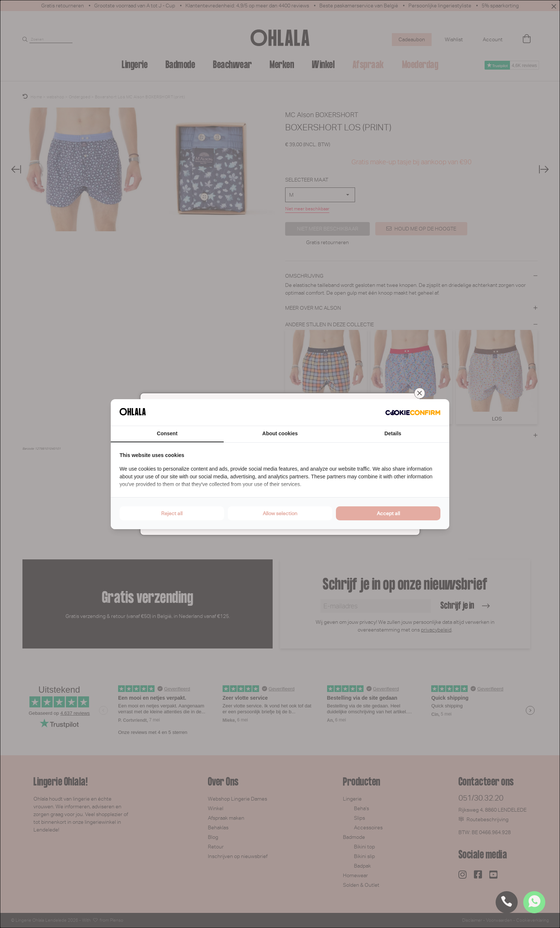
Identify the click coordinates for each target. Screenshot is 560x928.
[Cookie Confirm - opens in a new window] (413, 412)
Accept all (388, 513)
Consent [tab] (167, 433)
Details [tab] (393, 433)
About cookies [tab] (280, 433)
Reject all (172, 513)
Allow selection (280, 513)
